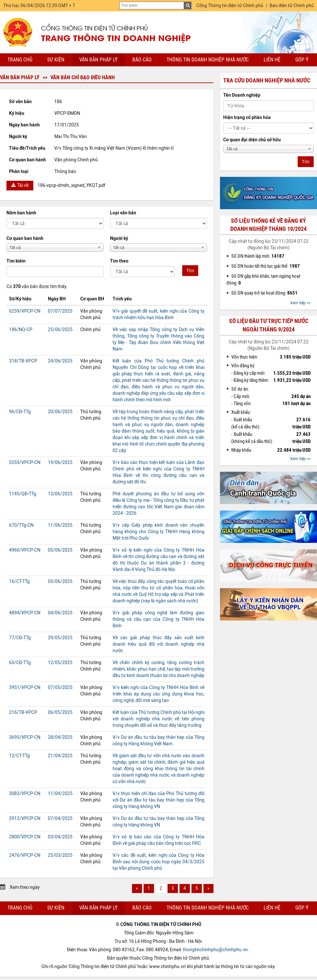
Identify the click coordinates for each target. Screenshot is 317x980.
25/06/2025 (60, 330)
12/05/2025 (60, 663)
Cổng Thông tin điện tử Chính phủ (230, 6)
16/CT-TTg (19, 582)
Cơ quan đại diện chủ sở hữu (252, 140)
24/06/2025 (60, 361)
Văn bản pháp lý (98, 60)
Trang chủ (20, 60)
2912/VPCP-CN (25, 818)
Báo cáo (142, 60)
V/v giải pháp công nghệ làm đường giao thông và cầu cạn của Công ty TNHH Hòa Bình (158, 619)
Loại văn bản (123, 213)
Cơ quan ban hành (25, 238)
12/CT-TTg (19, 756)
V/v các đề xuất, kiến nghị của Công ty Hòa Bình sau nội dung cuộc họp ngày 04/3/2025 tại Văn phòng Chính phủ (158, 862)
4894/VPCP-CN (25, 613)
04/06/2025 (60, 613)
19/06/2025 (60, 463)
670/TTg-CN (21, 525)
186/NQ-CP (21, 330)
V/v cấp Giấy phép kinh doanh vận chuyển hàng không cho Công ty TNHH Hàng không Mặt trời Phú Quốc (158, 532)
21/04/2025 (60, 756)
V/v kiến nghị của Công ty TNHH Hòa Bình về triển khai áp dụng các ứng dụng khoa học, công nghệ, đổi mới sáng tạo (158, 694)
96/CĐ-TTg (20, 412)
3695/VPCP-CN (25, 737)
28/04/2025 (60, 737)
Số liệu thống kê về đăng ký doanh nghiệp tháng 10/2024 (268, 225)
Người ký (119, 238)
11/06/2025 (60, 525)
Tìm (190, 271)
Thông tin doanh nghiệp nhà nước (208, 60)
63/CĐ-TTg (20, 663)
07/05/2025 (60, 688)
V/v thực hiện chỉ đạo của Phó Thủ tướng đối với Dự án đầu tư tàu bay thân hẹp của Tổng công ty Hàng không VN (158, 800)
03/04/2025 (60, 837)
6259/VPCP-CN (25, 311)
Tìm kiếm (16, 261)
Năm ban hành (21, 213)
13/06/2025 (60, 494)
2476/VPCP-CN (25, 855)
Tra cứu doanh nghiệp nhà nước (267, 81)
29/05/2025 (60, 638)
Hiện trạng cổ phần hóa (247, 118)
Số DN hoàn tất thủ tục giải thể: (266, 266)
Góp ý (302, 60)
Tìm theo (119, 261)
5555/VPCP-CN (25, 463)
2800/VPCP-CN (25, 837)
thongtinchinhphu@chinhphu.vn (215, 950)
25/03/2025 (60, 855)
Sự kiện (56, 60)
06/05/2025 (60, 712)
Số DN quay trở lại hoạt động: (264, 293)
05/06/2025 (60, 550)
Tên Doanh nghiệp (242, 95)
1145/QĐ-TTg (23, 494)
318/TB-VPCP (23, 361)
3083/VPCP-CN (25, 794)
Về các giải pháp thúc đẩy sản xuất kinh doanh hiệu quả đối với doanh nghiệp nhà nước (158, 644)
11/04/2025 (60, 794)
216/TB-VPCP (23, 712)
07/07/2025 (60, 311)
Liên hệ (272, 60)
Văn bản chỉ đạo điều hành (83, 77)
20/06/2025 (60, 412)
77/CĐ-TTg (20, 638)
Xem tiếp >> (300, 303)
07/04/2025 (60, 818)
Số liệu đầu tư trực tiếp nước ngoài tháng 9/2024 (269, 325)
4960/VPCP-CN (25, 550)
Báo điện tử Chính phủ (292, 6)
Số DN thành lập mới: (258, 256)
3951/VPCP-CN (25, 688)
